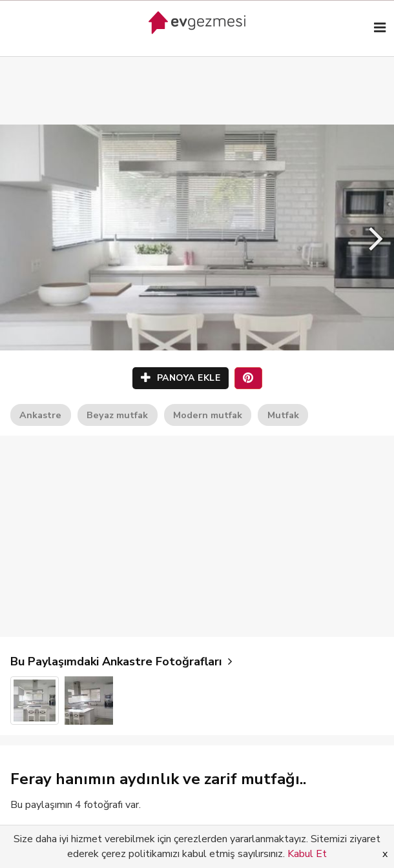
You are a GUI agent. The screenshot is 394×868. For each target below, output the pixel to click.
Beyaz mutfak (117, 415)
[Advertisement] (197, 77)
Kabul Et (307, 854)
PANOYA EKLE (181, 378)
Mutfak (283, 415)
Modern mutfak (208, 415)
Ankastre (40, 415)
